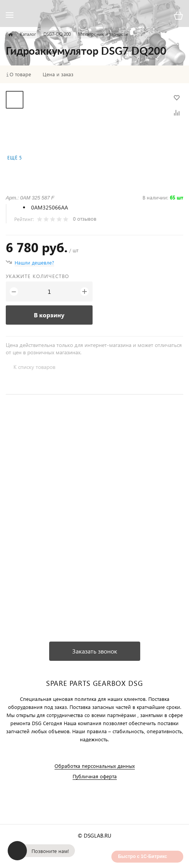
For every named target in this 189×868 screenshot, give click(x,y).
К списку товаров (34, 367)
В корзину (49, 315)
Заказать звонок (95, 651)
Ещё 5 (15, 158)
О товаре (20, 74)
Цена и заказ (58, 74)
